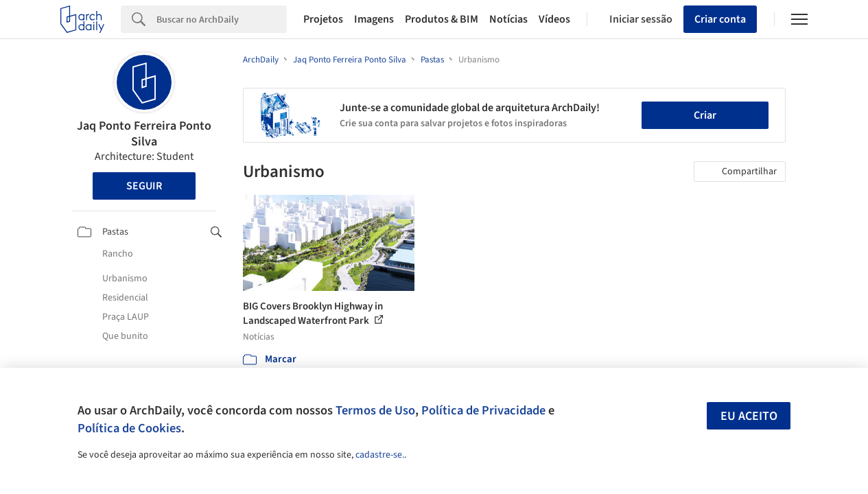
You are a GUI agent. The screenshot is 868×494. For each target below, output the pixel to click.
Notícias (508, 19)
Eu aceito (749, 416)
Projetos (323, 19)
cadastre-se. (380, 455)
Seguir (144, 186)
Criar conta (720, 19)
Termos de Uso (375, 410)
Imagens (374, 19)
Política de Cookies (129, 428)
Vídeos (554, 19)
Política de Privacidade (483, 410)
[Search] (222, 19)
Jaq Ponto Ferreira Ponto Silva (144, 134)
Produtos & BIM (442, 19)
